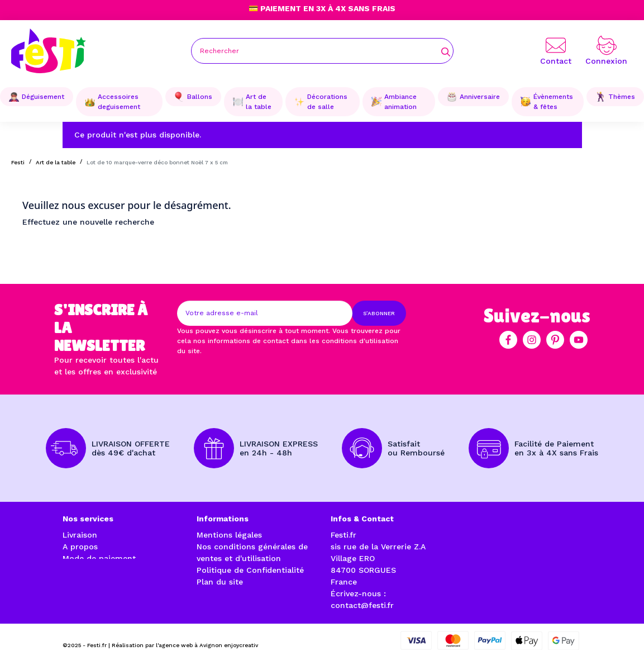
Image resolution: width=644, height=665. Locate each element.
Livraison (80, 535)
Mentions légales (229, 535)
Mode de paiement (99, 558)
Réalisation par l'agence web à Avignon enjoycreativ (185, 643)
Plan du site (220, 582)
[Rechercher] (322, 51)
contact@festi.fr (362, 605)
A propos (80, 547)
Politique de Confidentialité (250, 570)
